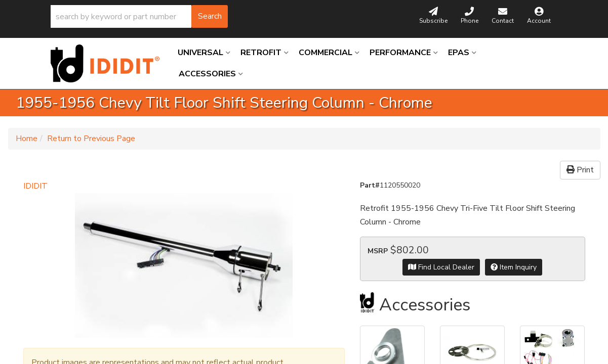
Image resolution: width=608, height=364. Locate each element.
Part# (370, 185)
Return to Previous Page (91, 139)
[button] (139, 16)
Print (580, 170)
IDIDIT (35, 186)
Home (27, 139)
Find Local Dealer (441, 267)
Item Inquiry (514, 267)
